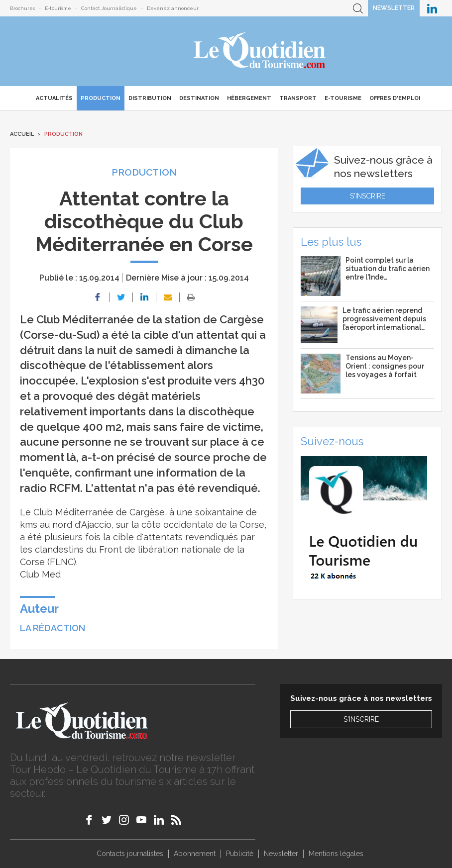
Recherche (358, 8)
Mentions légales (336, 854)
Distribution (150, 98)
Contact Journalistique (109, 8)
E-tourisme (58, 8)
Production (101, 98)
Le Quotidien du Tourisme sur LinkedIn (432, 8)
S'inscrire (368, 196)
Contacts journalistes (130, 854)
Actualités (54, 98)
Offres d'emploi (395, 98)
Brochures (22, 8)
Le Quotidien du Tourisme (260, 51)
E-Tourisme (343, 98)
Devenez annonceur (173, 8)
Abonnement (195, 854)
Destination (199, 98)
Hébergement (249, 98)
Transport (298, 98)
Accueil (22, 134)
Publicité (240, 854)
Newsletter (394, 8)
